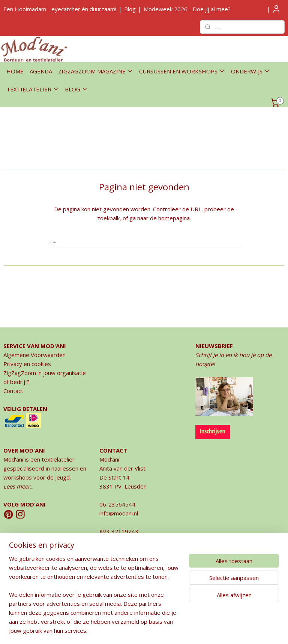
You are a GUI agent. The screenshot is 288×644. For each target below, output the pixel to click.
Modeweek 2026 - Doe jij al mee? (187, 9)
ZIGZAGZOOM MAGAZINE (96, 71)
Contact (13, 391)
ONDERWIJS (250, 71)
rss (125, 630)
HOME (15, 71)
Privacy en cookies (27, 364)
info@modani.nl (119, 513)
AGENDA (41, 71)
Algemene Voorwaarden (34, 355)
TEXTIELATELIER (33, 89)
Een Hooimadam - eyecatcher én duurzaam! (60, 9)
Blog (130, 9)
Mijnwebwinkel (220, 630)
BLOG (76, 89)
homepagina (174, 218)
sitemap (110, 630)
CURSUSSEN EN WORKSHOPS (182, 71)
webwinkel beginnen (154, 630)
